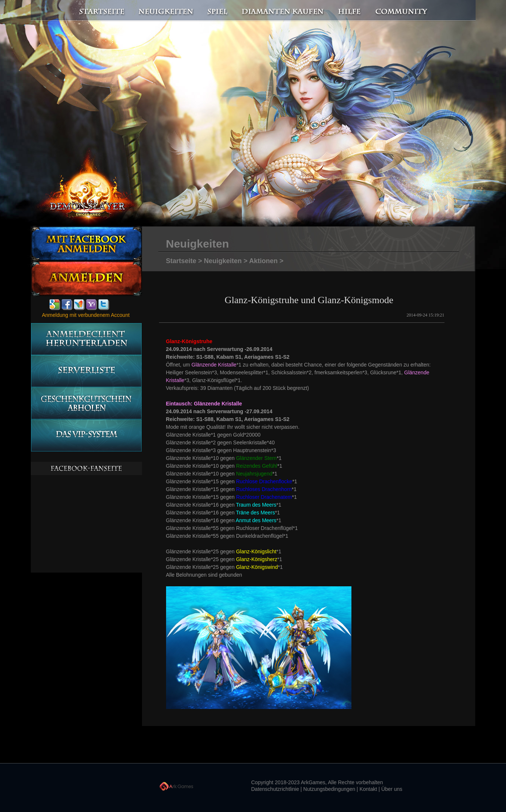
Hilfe (350, 11)
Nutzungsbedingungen (329, 789)
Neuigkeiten (165, 11)
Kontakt (368, 789)
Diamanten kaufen (283, 11)
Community (403, 11)
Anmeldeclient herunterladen (86, 339)
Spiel (218, 11)
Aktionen (263, 261)
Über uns (392, 789)
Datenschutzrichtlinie (275, 789)
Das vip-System (86, 436)
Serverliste (86, 371)
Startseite (97, 11)
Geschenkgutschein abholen (86, 403)
